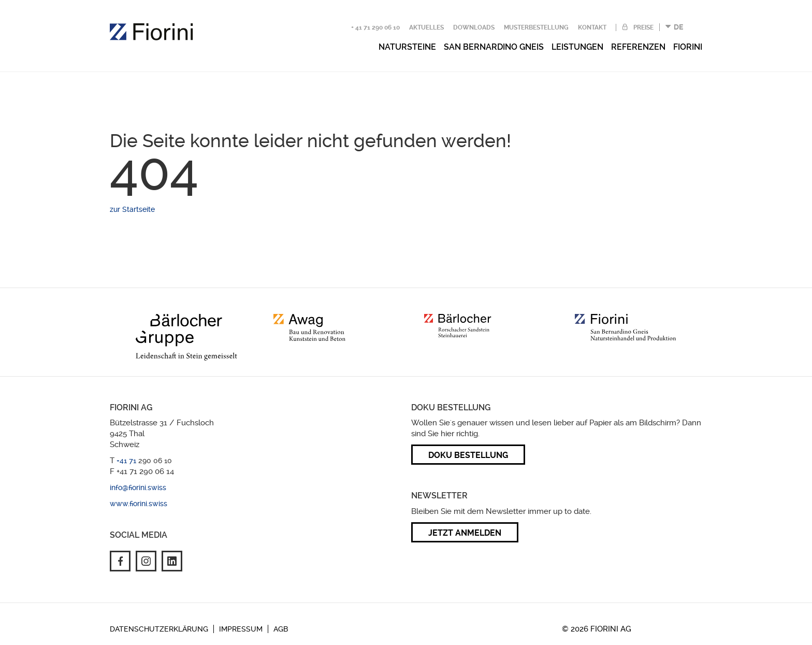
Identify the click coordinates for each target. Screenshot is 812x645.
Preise (643, 27)
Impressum (241, 629)
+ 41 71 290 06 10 (375, 27)
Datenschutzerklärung (159, 629)
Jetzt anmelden (465, 533)
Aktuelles (426, 27)
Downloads (474, 27)
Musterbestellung (536, 27)
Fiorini (688, 47)
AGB (281, 629)
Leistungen (577, 47)
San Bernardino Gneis (494, 47)
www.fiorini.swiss (139, 504)
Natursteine (407, 47)
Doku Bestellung (468, 455)
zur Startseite (132, 209)
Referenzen (638, 47)
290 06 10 (155, 461)
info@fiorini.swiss (138, 488)
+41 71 (127, 461)
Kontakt (592, 27)
